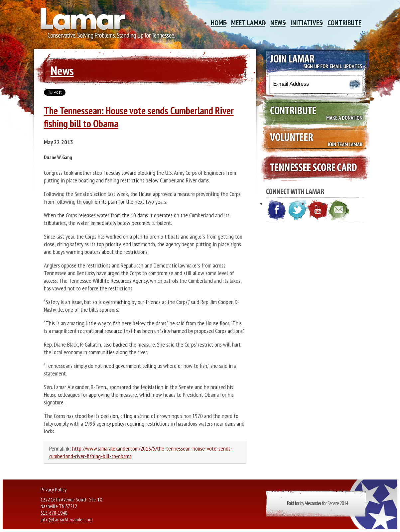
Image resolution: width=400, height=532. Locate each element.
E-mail (339, 210)
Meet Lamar (248, 23)
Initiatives (307, 23)
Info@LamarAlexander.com (67, 519)
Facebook (277, 210)
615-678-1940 (54, 513)
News (278, 23)
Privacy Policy (54, 489)
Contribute (344, 23)
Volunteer (313, 140)
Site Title (105, 26)
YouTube (318, 210)
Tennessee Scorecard (313, 168)
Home (218, 23)
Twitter (298, 210)
